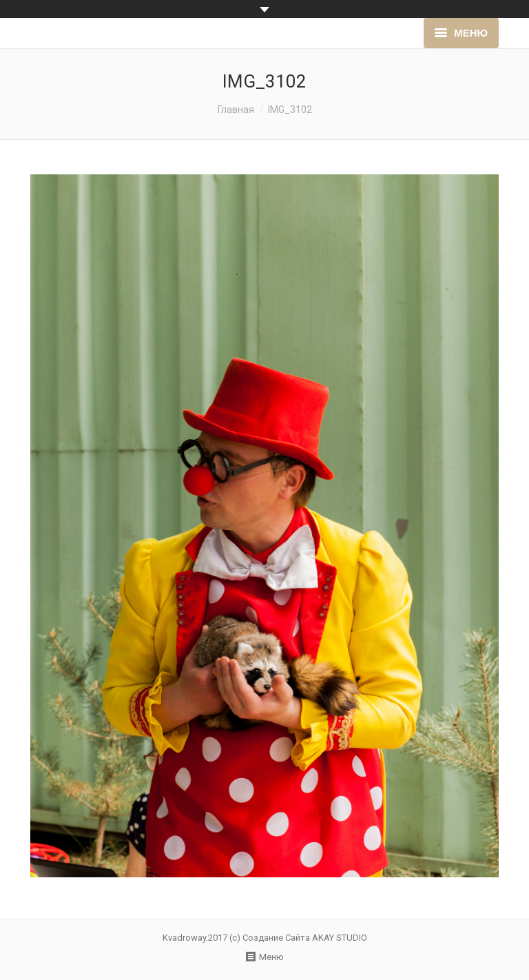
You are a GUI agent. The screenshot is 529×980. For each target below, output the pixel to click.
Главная (236, 110)
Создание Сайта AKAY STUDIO (305, 938)
